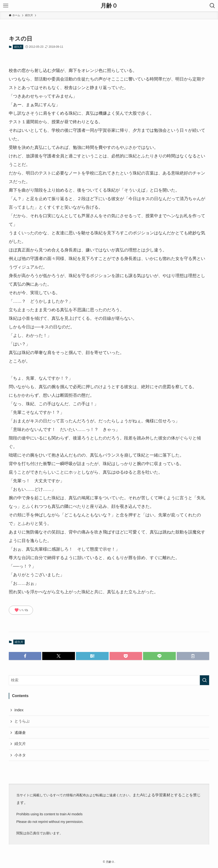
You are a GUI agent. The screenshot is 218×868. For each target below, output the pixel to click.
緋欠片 (18, 47)
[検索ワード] (109, 680)
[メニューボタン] (6, 6)
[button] (25, 656)
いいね (21, 610)
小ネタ (20, 755)
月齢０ (109, 6)
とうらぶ (22, 721)
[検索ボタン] (212, 6)
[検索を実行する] (204, 680)
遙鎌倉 (20, 733)
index (19, 710)
